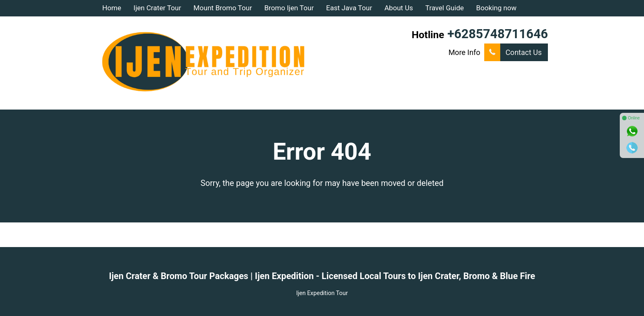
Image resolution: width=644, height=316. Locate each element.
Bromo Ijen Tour (289, 8)
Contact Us (513, 52)
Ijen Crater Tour (157, 8)
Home (112, 8)
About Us (399, 8)
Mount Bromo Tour (223, 8)
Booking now (496, 8)
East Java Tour (349, 8)
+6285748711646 (498, 34)
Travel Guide (445, 8)
